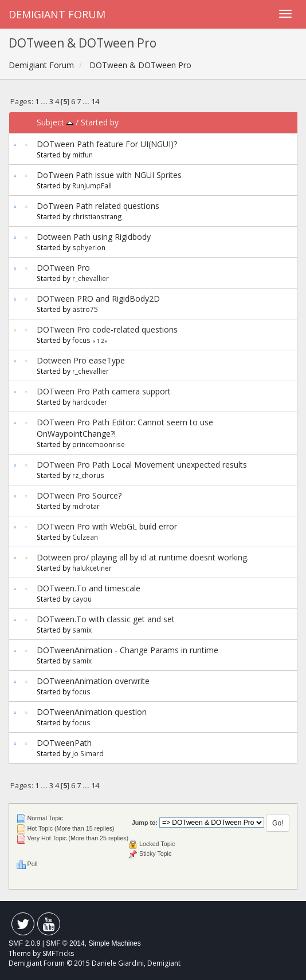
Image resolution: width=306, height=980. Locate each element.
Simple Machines (114, 943)
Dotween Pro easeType (81, 360)
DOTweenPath (64, 743)
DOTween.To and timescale (89, 588)
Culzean (85, 537)
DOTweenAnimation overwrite (93, 681)
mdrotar (86, 506)
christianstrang (97, 216)
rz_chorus (88, 475)
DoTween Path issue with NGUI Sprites (109, 175)
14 (95, 102)
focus (81, 340)
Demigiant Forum (57, 14)
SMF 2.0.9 (24, 943)
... (45, 102)
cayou (82, 599)
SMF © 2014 (65, 943)
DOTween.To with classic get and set (106, 619)
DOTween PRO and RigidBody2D (98, 299)
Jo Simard (88, 753)
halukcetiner (92, 568)
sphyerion (89, 247)
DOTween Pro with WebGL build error (107, 526)
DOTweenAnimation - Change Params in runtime (127, 650)
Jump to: (145, 823)
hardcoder (90, 402)
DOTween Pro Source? (79, 495)
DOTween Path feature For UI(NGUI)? (107, 144)
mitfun (83, 155)
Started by (100, 122)
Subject (55, 122)
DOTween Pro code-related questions (107, 329)
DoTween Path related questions (98, 206)
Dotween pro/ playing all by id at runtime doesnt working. (143, 557)
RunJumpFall (92, 185)
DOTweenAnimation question (92, 712)
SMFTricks (58, 953)
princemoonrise (99, 444)
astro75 (85, 309)
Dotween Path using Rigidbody (94, 237)
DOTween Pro (63, 268)
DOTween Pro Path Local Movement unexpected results (142, 465)
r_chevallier (91, 278)
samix (82, 630)
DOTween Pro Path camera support (104, 391)
